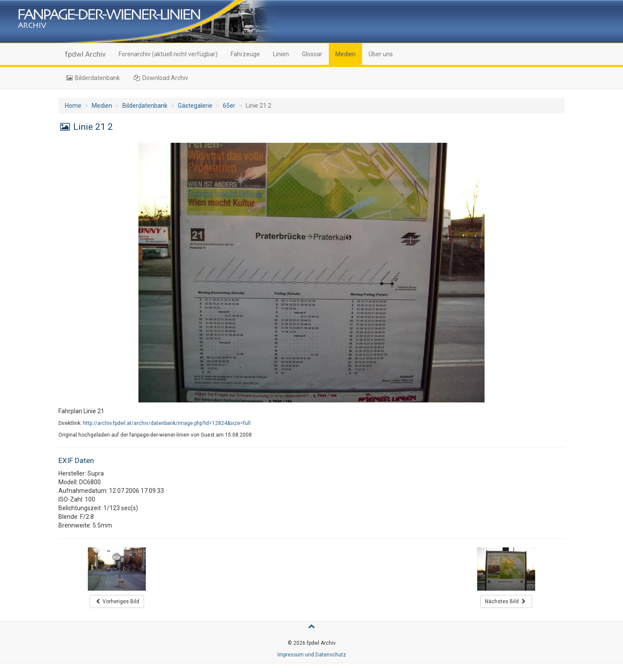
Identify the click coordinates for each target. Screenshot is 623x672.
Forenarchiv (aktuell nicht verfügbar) (168, 54)
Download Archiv (161, 78)
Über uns (381, 54)
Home (73, 106)
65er (229, 106)
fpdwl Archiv (85, 54)
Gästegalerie (195, 106)
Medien (345, 54)
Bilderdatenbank (92, 78)
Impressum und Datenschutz (312, 655)
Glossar (312, 54)
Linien (281, 54)
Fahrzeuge (245, 54)
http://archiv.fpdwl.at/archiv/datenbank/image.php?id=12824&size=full (167, 423)
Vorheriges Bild (117, 601)
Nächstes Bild (506, 601)
